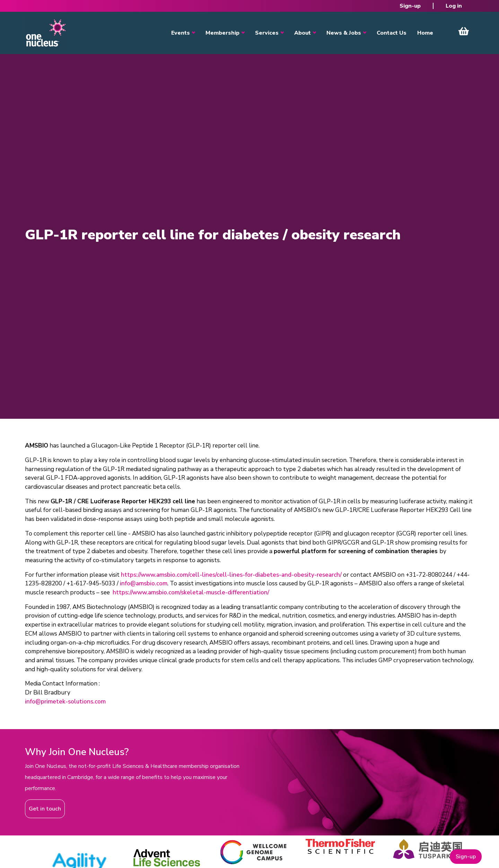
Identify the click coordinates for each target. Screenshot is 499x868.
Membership (222, 33)
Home (425, 33)
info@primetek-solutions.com (65, 702)
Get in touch (45, 809)
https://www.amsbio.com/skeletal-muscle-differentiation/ (191, 592)
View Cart (464, 31)
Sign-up (410, 6)
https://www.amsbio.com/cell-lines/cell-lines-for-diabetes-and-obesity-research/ (231, 575)
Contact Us (392, 33)
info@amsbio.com (144, 583)
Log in (454, 6)
